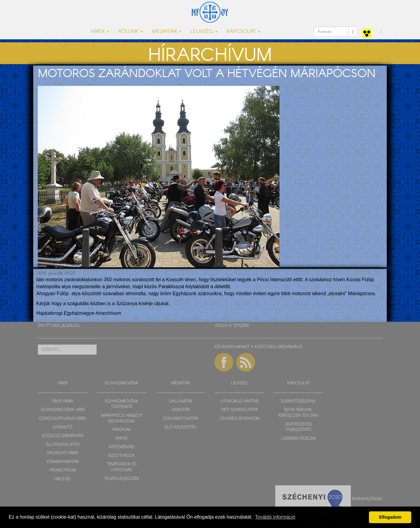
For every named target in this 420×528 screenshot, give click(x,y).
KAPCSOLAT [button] (244, 32)
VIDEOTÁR (181, 410)
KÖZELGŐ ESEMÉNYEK (63, 436)
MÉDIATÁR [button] (167, 32)
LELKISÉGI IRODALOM (239, 419)
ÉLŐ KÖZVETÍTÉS (181, 427)
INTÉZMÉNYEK (122, 447)
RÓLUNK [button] (131, 32)
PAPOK (122, 439)
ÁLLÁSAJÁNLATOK (63, 445)
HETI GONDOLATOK (240, 410)
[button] (381, 32)
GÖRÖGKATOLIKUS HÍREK (63, 419)
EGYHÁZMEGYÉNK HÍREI (63, 410)
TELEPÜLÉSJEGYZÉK (122, 479)
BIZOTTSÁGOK (122, 456)
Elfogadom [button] (390, 517)
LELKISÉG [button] (204, 32)
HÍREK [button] (100, 32)
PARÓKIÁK (122, 430)
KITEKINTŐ (63, 427)
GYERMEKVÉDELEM (298, 439)
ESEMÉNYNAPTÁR (63, 462)
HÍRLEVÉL (63, 479)
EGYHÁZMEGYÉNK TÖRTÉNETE (122, 404)
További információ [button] (275, 517)
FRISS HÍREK (63, 401)
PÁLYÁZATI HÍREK (63, 453)
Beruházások (367, 499)
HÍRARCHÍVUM (63, 470)
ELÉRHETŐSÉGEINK (298, 401)
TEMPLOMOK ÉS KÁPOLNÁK (122, 467)
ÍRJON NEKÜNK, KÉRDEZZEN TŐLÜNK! (298, 413)
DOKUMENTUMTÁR (181, 419)
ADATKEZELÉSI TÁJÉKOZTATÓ (299, 427)
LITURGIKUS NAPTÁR (239, 401)
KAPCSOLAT (299, 383)
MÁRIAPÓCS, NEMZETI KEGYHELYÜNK (122, 419)
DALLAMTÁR (181, 401)
